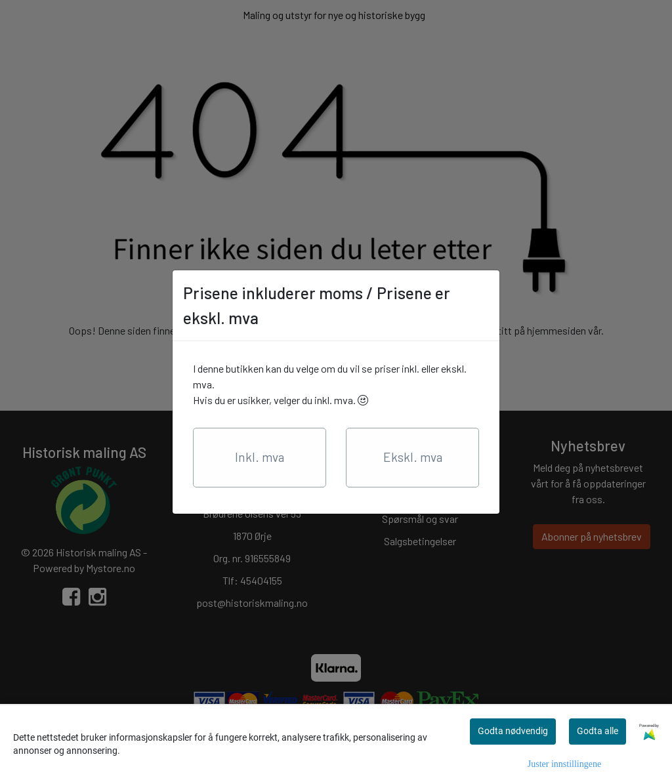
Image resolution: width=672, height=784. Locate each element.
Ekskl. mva (413, 457)
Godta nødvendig (513, 731)
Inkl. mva (260, 457)
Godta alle (598, 731)
